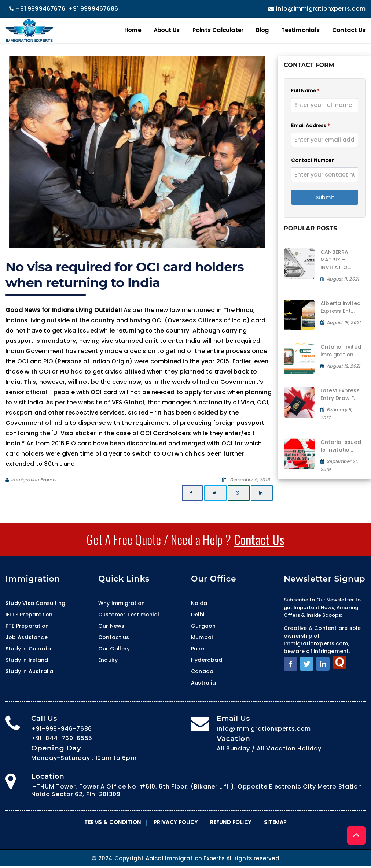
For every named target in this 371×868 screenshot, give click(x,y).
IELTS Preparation (29, 615)
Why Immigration (122, 603)
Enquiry (108, 660)
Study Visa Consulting (35, 603)
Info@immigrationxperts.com (264, 729)
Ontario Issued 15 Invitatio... (341, 446)
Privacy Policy (176, 822)
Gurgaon (203, 626)
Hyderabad (207, 660)
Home (133, 30)
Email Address (311, 125)
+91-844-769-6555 (62, 738)
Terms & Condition (113, 822)
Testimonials (300, 30)
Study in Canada (28, 649)
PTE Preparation (27, 626)
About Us (167, 30)
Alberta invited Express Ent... (341, 307)
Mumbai (202, 637)
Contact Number (312, 160)
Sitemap (275, 822)
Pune (198, 649)
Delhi (198, 615)
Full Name (305, 91)
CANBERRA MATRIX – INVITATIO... (336, 260)
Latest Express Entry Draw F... (340, 394)
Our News (111, 626)
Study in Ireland (27, 660)
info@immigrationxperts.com (316, 9)
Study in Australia (30, 671)
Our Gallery (114, 649)
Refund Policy (231, 822)
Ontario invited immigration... (341, 351)
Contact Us (349, 30)
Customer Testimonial (129, 615)
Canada (202, 671)
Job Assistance (27, 637)
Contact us (114, 637)
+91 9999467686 (93, 9)
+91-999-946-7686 (62, 729)
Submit (325, 197)
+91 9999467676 (37, 9)
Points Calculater (218, 30)
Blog (262, 30)
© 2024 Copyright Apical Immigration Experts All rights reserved (185, 858)
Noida (199, 603)
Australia (203, 683)
